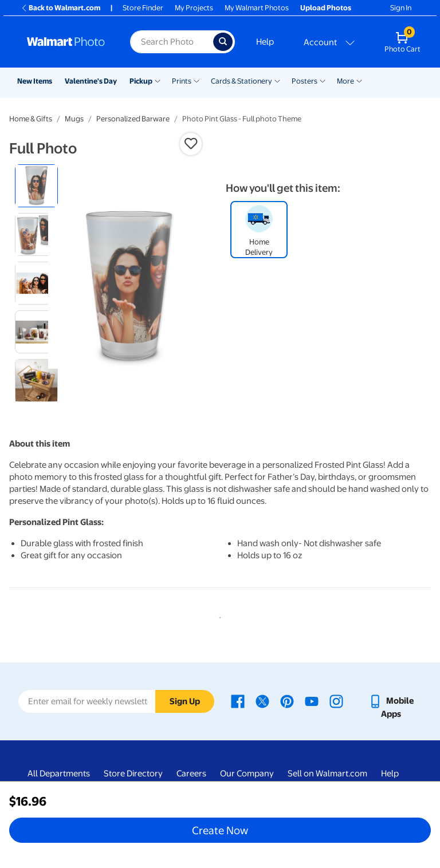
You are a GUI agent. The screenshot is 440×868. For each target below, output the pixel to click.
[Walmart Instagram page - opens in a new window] (336, 701)
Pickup (141, 81)
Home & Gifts (31, 119)
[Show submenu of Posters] (323, 80)
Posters (305, 81)
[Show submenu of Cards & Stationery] (277, 80)
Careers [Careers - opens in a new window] (191, 774)
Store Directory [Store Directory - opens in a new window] (133, 774)
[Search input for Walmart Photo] (172, 42)
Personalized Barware (133, 119)
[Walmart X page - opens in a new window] (262, 701)
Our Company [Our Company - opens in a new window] (247, 774)
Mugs (74, 119)
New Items (35, 81)
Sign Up (185, 701)
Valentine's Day (91, 81)
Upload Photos (326, 8)
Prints (182, 81)
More (345, 81)
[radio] (36, 186)
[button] (191, 144)
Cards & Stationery (241, 81)
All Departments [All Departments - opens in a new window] (59, 774)
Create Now (220, 830)
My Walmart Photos (257, 8)
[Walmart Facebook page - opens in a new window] (238, 701)
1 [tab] (218, 616)
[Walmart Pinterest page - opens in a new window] (287, 701)
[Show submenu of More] (359, 80)
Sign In (401, 8)
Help (265, 42)
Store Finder (143, 8)
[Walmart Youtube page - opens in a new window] (312, 701)
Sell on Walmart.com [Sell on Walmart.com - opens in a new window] (327, 774)
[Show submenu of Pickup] (158, 80)
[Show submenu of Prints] (197, 80)
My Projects (194, 8)
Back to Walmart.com (60, 8)
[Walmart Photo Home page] (66, 42)
